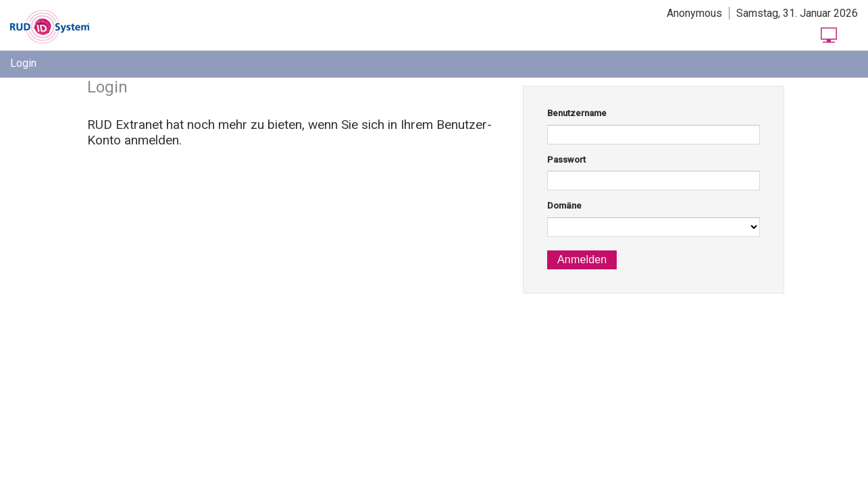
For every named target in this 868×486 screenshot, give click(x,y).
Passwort (566, 160)
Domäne (564, 206)
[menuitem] (23, 63)
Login (23, 63)
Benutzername (577, 113)
